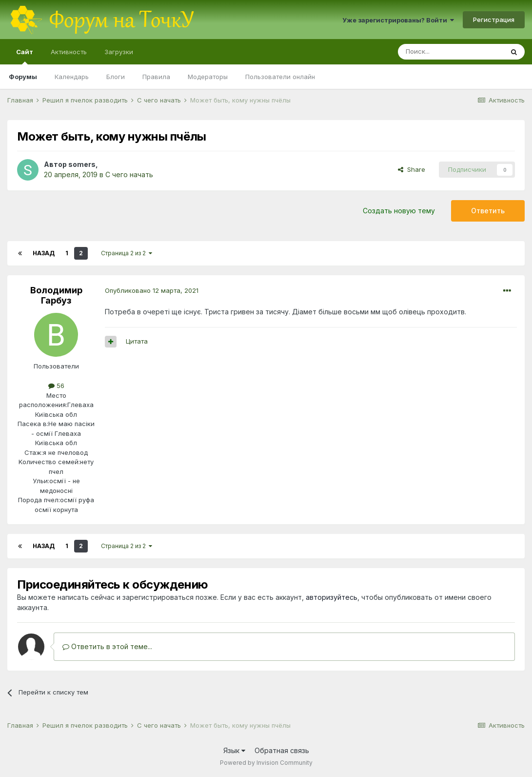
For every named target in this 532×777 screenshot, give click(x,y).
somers (82, 164)
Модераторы (208, 77)
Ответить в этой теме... (107, 646)
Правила (156, 77)
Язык (234, 750)
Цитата (137, 341)
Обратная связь (282, 750)
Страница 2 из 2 (127, 253)
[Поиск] (451, 52)
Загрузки (119, 52)
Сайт (25, 56)
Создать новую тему (399, 211)
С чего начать (129, 174)
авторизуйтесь (332, 597)
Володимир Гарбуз (56, 296)
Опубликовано (152, 290)
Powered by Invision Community (266, 763)
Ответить (488, 211)
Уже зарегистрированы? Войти (398, 20)
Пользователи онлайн (280, 77)
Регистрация (494, 20)
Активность (69, 52)
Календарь (72, 77)
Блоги (116, 77)
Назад (44, 253)
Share (412, 169)
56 (56, 386)
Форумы (23, 77)
